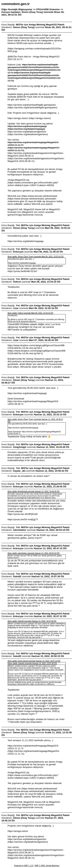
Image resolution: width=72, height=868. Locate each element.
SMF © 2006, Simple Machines (47, 866)
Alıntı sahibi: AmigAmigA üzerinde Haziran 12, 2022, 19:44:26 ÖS (33, 491)
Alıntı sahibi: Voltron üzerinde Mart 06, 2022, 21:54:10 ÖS (30, 313)
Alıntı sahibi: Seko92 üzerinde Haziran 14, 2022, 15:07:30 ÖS (32, 621)
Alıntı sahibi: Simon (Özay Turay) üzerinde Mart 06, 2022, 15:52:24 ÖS (36, 257)
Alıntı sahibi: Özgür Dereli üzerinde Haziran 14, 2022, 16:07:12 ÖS (34, 661)
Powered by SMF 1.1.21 (24, 866)
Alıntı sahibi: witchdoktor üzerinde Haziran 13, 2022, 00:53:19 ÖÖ (33, 553)
